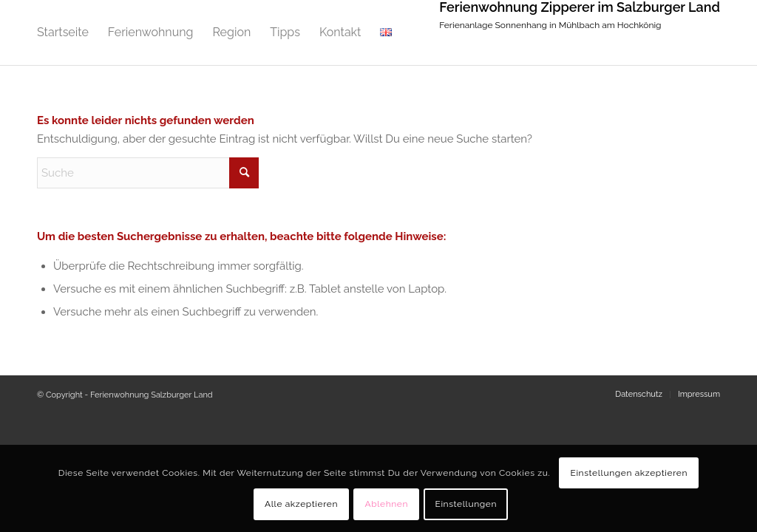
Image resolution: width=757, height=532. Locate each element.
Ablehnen (386, 504)
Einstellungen (466, 504)
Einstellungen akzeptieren (629, 473)
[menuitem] (63, 33)
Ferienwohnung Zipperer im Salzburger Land (580, 7)
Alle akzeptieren (301, 504)
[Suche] (148, 173)
